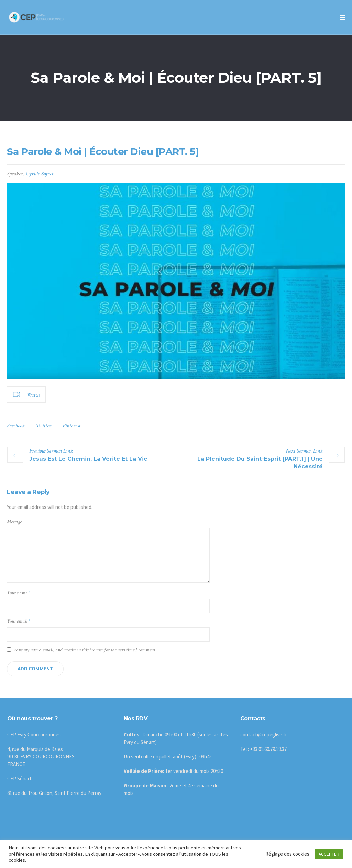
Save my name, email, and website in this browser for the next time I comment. (85, 650)
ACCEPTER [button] (329, 854)
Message (14, 522)
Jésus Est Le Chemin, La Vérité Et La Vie (88, 459)
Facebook (16, 426)
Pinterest (71, 426)
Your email (19, 621)
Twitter (44, 426)
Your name (18, 593)
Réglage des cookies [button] (287, 854)
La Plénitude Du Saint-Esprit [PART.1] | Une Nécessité (260, 463)
